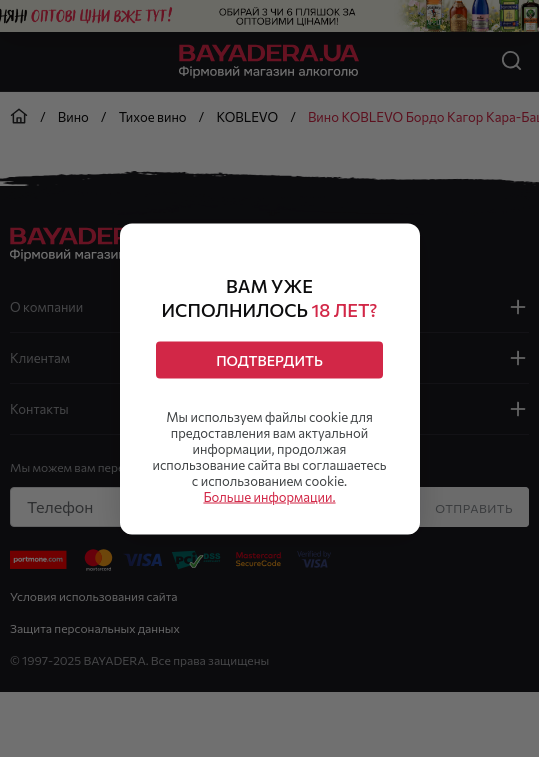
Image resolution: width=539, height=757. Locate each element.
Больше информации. (269, 496)
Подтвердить (269, 359)
